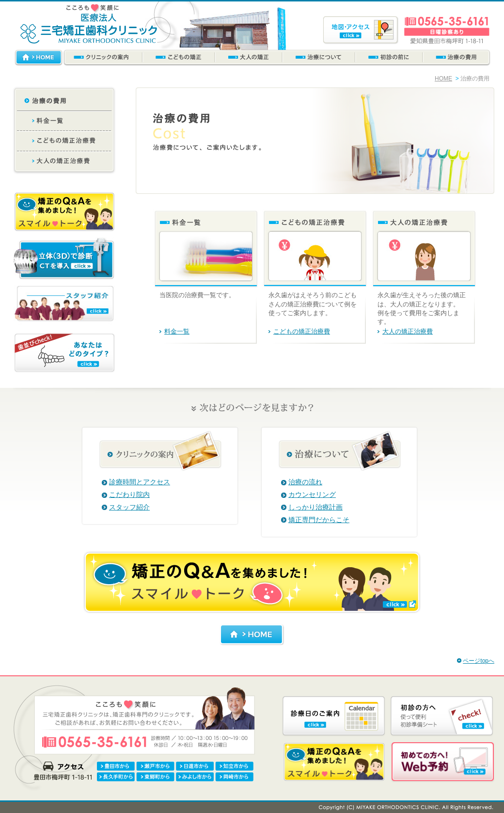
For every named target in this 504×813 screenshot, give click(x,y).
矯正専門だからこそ (319, 520)
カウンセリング (312, 494)
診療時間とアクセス (140, 482)
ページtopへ (479, 661)
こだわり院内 (129, 494)
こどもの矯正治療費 (302, 331)
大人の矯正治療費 (408, 331)
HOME (443, 79)
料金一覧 (177, 331)
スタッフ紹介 (129, 507)
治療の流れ (305, 482)
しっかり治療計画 (315, 507)
